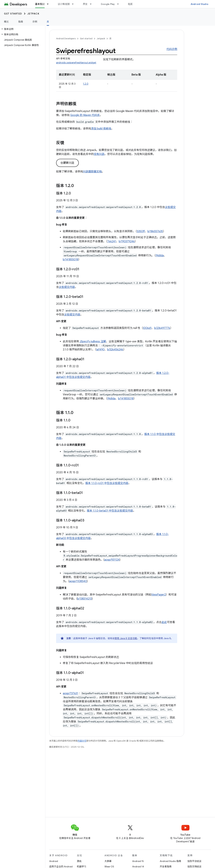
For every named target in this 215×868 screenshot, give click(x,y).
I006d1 (147, 328)
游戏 (79, 861)
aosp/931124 (112, 560)
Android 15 (138, 861)
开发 (85, 4)
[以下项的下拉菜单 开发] (92, 4)
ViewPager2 (159, 595)
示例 (35, 22)
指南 (21, 22)
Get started (13, 14)
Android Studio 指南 (170, 861)
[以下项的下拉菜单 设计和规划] (74, 4)
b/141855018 (71, 260)
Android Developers (66, 39)
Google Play (108, 4)
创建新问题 (67, 163)
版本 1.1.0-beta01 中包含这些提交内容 (110, 511)
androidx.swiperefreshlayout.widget (76, 63)
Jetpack (33, 14)
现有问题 (99, 154)
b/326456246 (115, 350)
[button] (22, 29)
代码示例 (172, 49)
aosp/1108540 (78, 581)
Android (54, 861)
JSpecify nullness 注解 (93, 341)
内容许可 (82, 741)
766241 (112, 241)
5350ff (141, 231)
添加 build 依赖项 (101, 129)
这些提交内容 (67, 287)
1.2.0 (86, 84)
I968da (160, 256)
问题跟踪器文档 (92, 172)
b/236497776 (162, 328)
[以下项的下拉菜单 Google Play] (119, 4)
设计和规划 (64, 4)
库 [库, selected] (48, 22)
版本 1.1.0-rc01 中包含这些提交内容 (107, 483)
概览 (6, 22)
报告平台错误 (195, 861)
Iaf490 (100, 350)
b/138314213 (85, 599)
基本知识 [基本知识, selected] (40, 4)
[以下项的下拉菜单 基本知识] (49, 4)
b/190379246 (127, 241)
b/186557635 (155, 231)
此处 (164, 622)
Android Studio (200, 4)
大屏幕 (108, 861)
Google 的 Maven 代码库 (85, 115)
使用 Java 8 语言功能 (126, 638)
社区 (130, 4)
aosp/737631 (70, 693)
